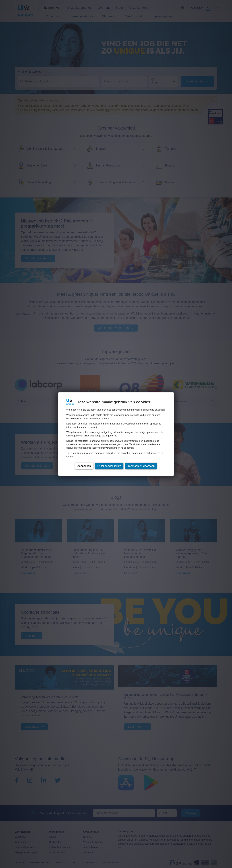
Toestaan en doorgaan (141, 466)
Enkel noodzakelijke (109, 466)
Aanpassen (84, 466)
